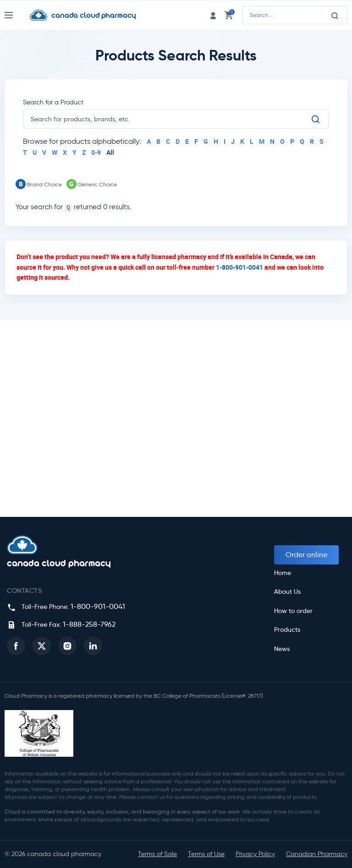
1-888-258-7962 (89, 624)
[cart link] (229, 15)
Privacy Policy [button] (255, 854)
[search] (170, 119)
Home (283, 573)
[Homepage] (90, 15)
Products (287, 630)
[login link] (213, 15)
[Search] (335, 16)
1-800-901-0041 (239, 267)
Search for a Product (53, 102)
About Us (287, 592)
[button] (16, 646)
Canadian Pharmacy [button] (317, 854)
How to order (293, 611)
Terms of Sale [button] (157, 854)
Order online (306, 555)
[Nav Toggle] (17, 15)
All (110, 152)
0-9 (96, 152)
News (282, 649)
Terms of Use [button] (206, 854)
